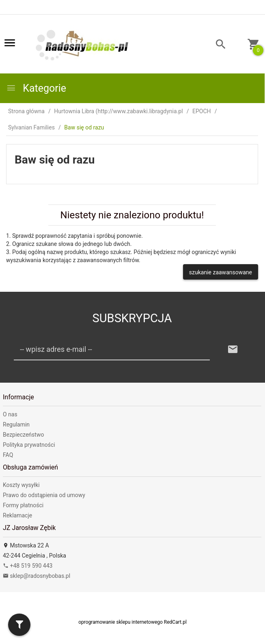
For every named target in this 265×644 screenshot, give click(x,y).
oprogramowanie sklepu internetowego (121, 622)
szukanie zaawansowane (221, 272)
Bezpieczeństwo (23, 435)
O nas (10, 414)
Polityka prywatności (29, 445)
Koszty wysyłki (21, 485)
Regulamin (16, 424)
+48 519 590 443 (28, 566)
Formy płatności (23, 505)
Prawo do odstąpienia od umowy (44, 495)
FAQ (8, 455)
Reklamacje (17, 515)
